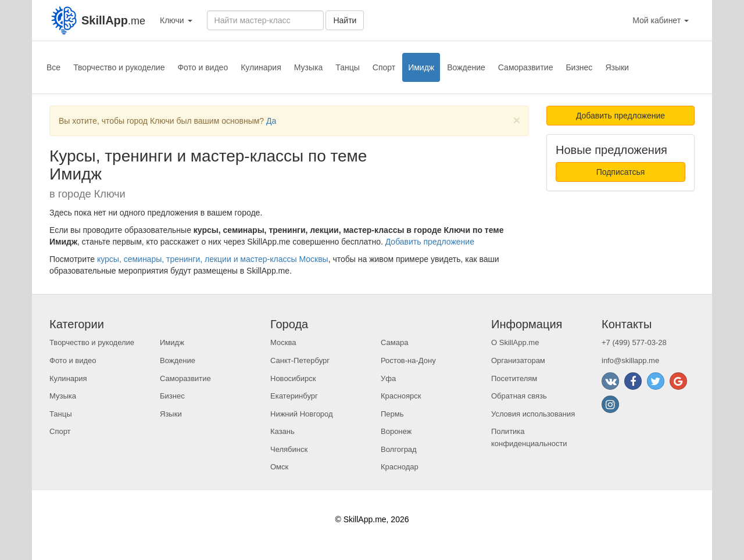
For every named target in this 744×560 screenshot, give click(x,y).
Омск (279, 467)
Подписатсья (621, 172)
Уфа (388, 378)
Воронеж (396, 431)
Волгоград (399, 449)
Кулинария (261, 67)
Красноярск (401, 396)
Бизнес (579, 67)
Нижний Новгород (302, 414)
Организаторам (518, 360)
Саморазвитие (526, 67)
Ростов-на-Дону (408, 360)
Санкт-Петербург (300, 360)
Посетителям (514, 378)
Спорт (384, 67)
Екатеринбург (294, 396)
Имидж (421, 67)
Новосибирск (293, 378)
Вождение (466, 67)
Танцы (348, 67)
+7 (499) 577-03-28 (634, 342)
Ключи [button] (176, 20)
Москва (283, 342)
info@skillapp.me (630, 360)
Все (53, 67)
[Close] (517, 120)
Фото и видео (203, 67)
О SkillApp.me (515, 342)
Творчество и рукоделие (119, 67)
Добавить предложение (430, 242)
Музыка (309, 67)
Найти (345, 20)
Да (271, 121)
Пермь (392, 414)
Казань (282, 431)
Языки (617, 67)
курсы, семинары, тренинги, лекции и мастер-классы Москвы (213, 259)
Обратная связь (519, 396)
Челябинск (289, 449)
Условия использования (533, 414)
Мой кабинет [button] (661, 20)
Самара (394, 342)
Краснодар (400, 467)
